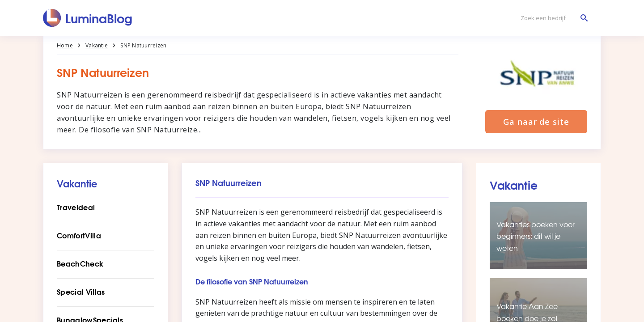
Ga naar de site (536, 122)
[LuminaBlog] (88, 18)
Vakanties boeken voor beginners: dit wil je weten (536, 236)
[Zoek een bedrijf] (552, 18)
